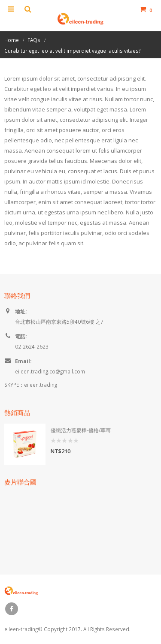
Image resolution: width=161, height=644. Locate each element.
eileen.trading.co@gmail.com (50, 371)
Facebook (12, 609)
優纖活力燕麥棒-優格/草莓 (81, 430)
